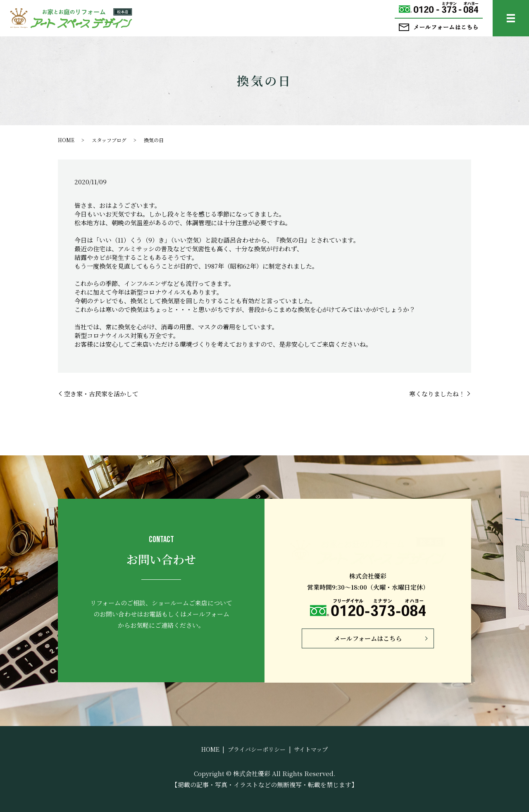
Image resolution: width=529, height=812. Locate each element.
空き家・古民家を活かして (101, 394)
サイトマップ (311, 749)
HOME (66, 140)
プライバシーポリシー (257, 749)
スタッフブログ (109, 140)
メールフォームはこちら (368, 638)
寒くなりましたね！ (437, 394)
